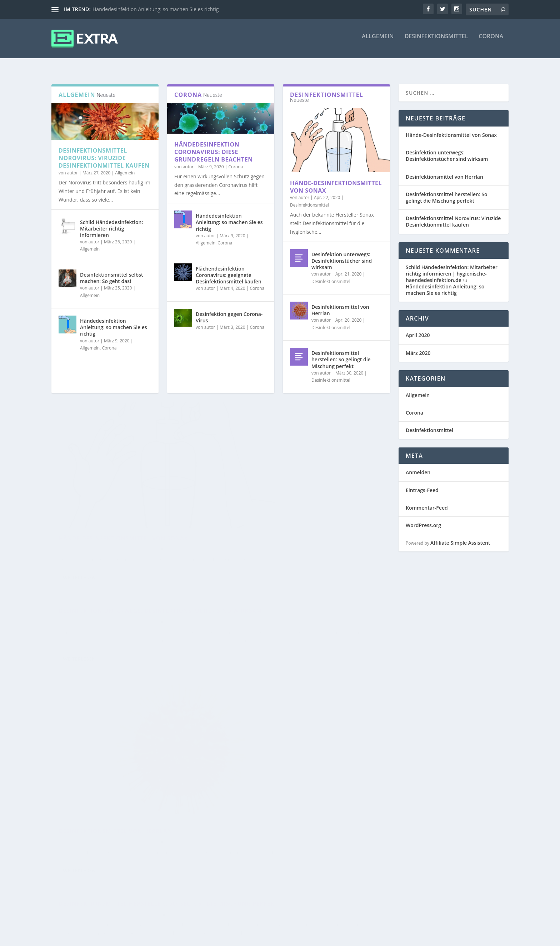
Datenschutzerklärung (448, 938)
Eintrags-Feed (422, 484)
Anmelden (418, 466)
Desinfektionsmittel (436, 42)
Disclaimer (405, 938)
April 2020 (418, 329)
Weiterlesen (79, 553)
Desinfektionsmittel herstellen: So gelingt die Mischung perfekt (341, 353)
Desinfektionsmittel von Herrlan (340, 304)
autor (72, 166)
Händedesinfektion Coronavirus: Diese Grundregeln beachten (214, 145)
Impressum (374, 938)
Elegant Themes (105, 938)
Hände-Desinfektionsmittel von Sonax (336, 180)
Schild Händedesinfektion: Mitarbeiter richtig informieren (111, 222)
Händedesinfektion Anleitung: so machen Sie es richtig (156, 9)
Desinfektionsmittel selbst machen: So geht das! (112, 271)
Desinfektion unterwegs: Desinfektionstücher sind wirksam (342, 254)
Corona (491, 42)
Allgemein (378, 42)
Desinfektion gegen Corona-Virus (229, 311)
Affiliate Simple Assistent (460, 536)
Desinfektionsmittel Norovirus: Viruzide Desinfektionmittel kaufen (104, 152)
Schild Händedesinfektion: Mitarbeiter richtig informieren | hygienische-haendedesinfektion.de (452, 267)
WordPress (179, 938)
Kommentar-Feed (427, 501)
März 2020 (418, 346)
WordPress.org (423, 519)
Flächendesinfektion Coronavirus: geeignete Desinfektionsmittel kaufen (229, 269)
